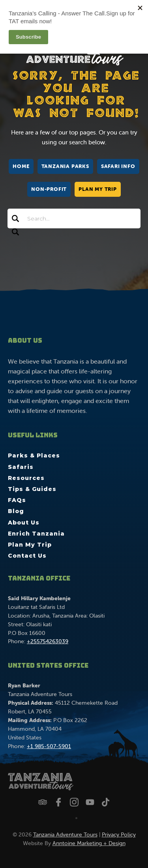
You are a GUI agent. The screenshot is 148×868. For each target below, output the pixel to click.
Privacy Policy (119, 834)
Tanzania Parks (65, 166)
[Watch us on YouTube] (90, 802)
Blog (16, 511)
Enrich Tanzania (36, 534)
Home (21, 166)
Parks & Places (34, 455)
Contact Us (27, 556)
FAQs (17, 500)
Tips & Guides (32, 489)
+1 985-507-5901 (49, 746)
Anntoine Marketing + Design (89, 843)
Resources (26, 478)
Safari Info (118, 166)
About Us (24, 523)
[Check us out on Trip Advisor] (43, 802)
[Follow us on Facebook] (58, 802)
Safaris (21, 467)
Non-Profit (49, 189)
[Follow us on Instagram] (74, 802)
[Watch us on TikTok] (106, 802)
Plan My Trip (98, 189)
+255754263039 (48, 641)
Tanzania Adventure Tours (65, 834)
